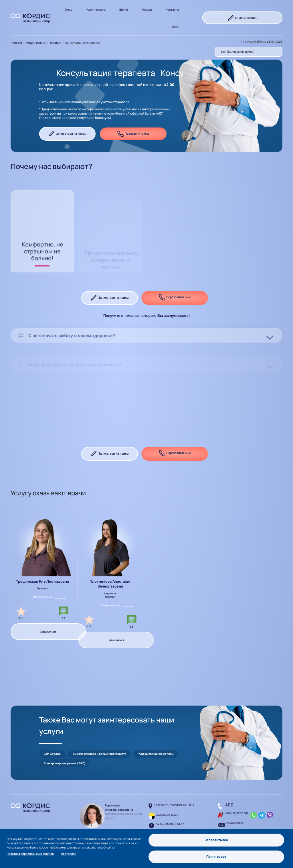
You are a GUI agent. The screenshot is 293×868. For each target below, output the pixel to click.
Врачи (124, 9)
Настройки (69, 853)
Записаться (48, 632)
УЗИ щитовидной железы (156, 742)
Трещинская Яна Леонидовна (42, 581)
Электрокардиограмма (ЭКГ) (65, 752)
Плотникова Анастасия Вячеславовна (110, 584)
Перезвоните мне (133, 134)
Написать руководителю (112, 824)
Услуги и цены (96, 9)
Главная (16, 43)
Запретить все (216, 839)
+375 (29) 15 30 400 (237, 802)
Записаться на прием (67, 134)
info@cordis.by (235, 812)
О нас (69, 9)
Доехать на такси (167, 804)
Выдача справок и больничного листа (100, 742)
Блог (176, 27)
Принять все (217, 856)
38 (64, 618)
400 (229, 793)
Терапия (55, 43)
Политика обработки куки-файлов (30, 853)
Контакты (172, 9)
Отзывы (147, 9)
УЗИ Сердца (52, 742)
